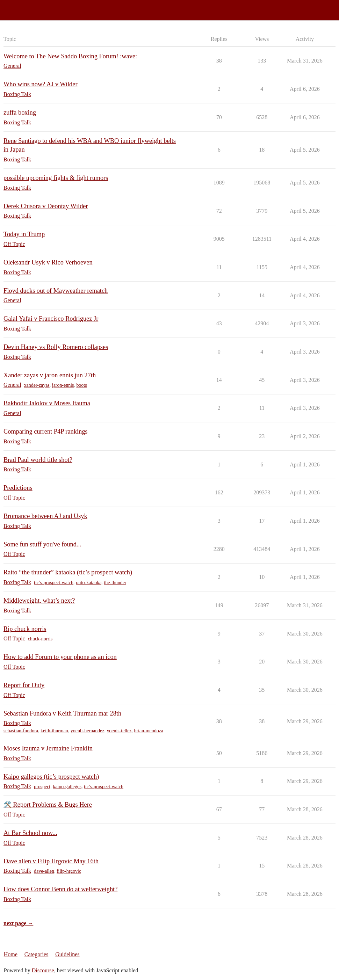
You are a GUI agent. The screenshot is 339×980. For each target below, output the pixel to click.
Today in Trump (24, 234)
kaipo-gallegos (67, 787)
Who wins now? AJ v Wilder (41, 84)
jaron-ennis (63, 385)
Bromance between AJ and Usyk (45, 516)
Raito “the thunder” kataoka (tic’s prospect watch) (68, 572)
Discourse (43, 970)
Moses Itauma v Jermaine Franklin (48, 748)
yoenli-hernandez (88, 731)
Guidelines (67, 954)
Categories (36, 954)
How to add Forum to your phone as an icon (60, 657)
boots (81, 385)
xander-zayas (37, 385)
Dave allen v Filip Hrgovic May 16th (51, 861)
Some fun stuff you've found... (42, 544)
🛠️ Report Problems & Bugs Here (48, 805)
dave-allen (44, 871)
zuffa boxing (20, 112)
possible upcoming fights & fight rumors (56, 178)
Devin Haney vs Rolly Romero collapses (56, 347)
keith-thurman (54, 731)
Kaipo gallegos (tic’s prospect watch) (51, 777)
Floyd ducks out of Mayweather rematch (56, 291)
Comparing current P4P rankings (46, 431)
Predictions (18, 488)
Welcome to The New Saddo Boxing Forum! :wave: (70, 56)
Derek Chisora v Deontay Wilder (46, 206)
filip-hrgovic (69, 871)
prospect (42, 787)
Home (11, 954)
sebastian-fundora (21, 731)
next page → (18, 923)
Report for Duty (24, 685)
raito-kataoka (89, 583)
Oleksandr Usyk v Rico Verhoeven (48, 262)
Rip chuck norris (25, 629)
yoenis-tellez (119, 731)
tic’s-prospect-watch (54, 583)
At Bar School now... (30, 833)
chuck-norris (40, 639)
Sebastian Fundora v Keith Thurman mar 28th (62, 713)
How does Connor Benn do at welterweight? (60, 889)
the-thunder (115, 583)
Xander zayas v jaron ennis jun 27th (50, 375)
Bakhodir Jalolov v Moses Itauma (47, 403)
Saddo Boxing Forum (28, 7)
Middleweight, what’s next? (39, 601)
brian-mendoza (149, 731)
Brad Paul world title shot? (38, 460)
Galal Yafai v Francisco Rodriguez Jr (51, 319)
